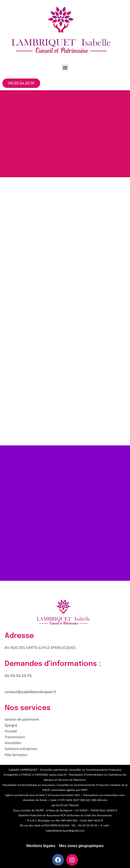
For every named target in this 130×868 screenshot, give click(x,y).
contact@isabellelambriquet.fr (30, 692)
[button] (65, 68)
